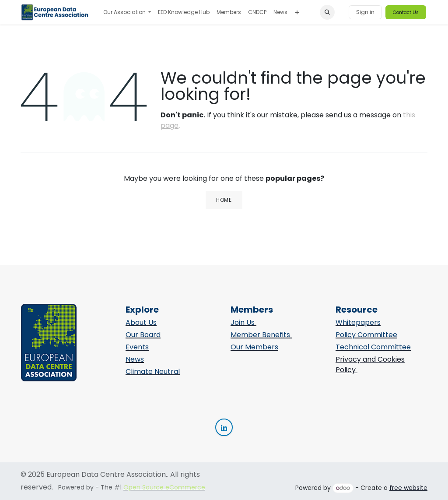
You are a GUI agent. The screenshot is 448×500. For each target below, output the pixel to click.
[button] (327, 12)
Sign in (365, 12)
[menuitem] (127, 12)
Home (224, 200)
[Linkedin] (224, 427)
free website (408, 488)
